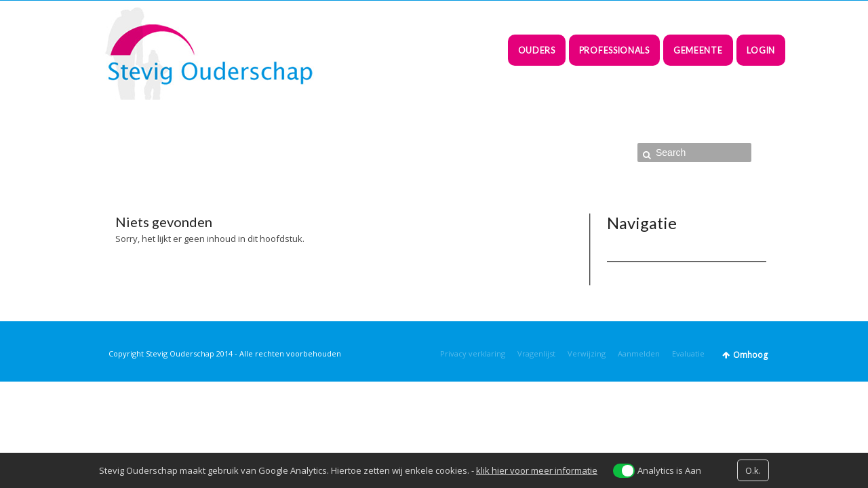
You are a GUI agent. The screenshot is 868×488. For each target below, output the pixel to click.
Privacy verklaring (473, 353)
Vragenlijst (536, 353)
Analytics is (669, 470)
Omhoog (750, 355)
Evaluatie (688, 353)
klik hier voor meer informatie (537, 470)
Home (566, 154)
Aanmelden (639, 353)
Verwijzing (587, 353)
